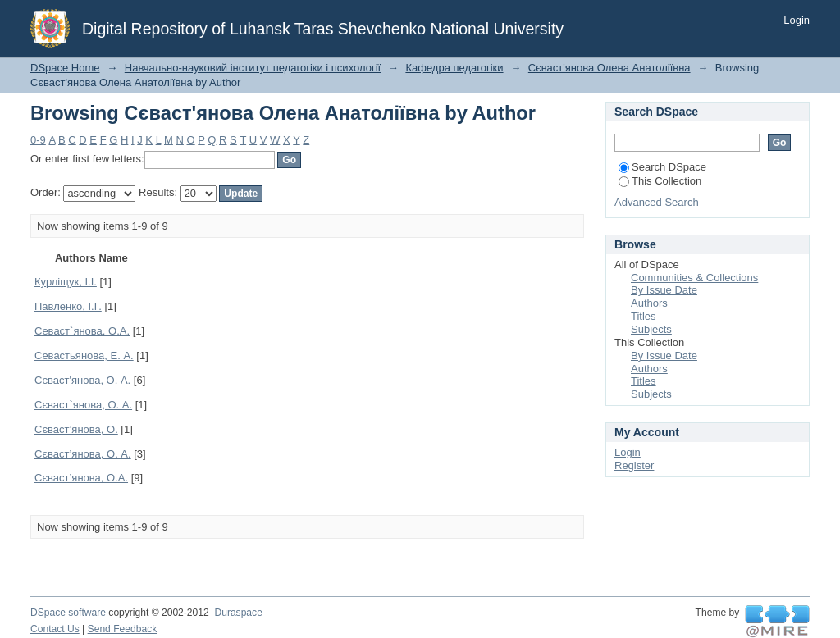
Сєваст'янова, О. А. (82, 380)
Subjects (651, 329)
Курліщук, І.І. (66, 282)
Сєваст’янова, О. (76, 429)
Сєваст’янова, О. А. (83, 454)
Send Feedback (123, 629)
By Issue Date (664, 290)
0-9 (38, 140)
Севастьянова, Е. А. (84, 355)
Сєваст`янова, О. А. (83, 405)
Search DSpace (662, 167)
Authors (649, 303)
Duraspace (238, 613)
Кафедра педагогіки (454, 68)
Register (634, 465)
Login (797, 20)
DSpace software (68, 613)
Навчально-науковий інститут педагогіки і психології (253, 68)
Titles (644, 316)
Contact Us (55, 629)
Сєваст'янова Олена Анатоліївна (609, 68)
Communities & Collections (694, 278)
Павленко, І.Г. (68, 306)
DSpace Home (65, 68)
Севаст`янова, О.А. (82, 331)
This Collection (660, 181)
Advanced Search (657, 202)
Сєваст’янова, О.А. (81, 478)
